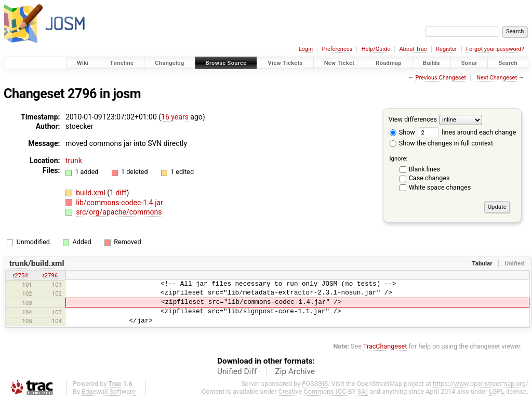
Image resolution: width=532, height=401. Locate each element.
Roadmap (389, 63)
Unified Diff (237, 371)
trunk (74, 161)
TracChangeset (385, 346)
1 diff (118, 193)
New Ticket (340, 63)
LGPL (497, 391)
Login (306, 49)
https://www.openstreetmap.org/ (481, 384)
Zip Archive (295, 371)
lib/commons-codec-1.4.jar (119, 203)
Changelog (169, 63)
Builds (431, 63)
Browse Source (226, 63)
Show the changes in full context (441, 143)
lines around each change (467, 132)
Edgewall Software (109, 391)
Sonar (469, 63)
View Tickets (285, 63)
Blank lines (424, 169)
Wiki (83, 63)
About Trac (413, 49)
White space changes (440, 187)
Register (446, 49)
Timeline (122, 63)
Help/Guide (376, 49)
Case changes (429, 178)
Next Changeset (497, 78)
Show (402, 132)
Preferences (337, 49)
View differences (413, 119)
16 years (175, 117)
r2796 (50, 275)
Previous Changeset (440, 78)
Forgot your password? (495, 49)
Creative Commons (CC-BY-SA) (323, 391)
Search (508, 63)
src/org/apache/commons (119, 212)
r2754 (20, 275)
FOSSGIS (315, 384)
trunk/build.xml (37, 263)
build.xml (91, 193)
